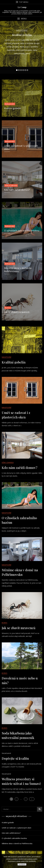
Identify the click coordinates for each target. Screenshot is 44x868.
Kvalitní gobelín (22, 35)
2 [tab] (19, 70)
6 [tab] (27, 70)
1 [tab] (17, 70)
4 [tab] (23, 70)
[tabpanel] (22, 47)
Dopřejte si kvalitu (15, 758)
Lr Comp (22, 7)
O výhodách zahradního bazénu (22, 231)
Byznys (8, 308)
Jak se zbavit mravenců (17, 312)
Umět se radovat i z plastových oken (16, 828)
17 (26, 799)
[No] (41, 861)
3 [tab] (21, 70)
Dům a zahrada (11, 185)
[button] (22, 19)
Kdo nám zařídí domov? (17, 190)
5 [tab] (25, 70)
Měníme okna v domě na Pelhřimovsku (17, 843)
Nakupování (22, 30)
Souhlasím (22, 864)
